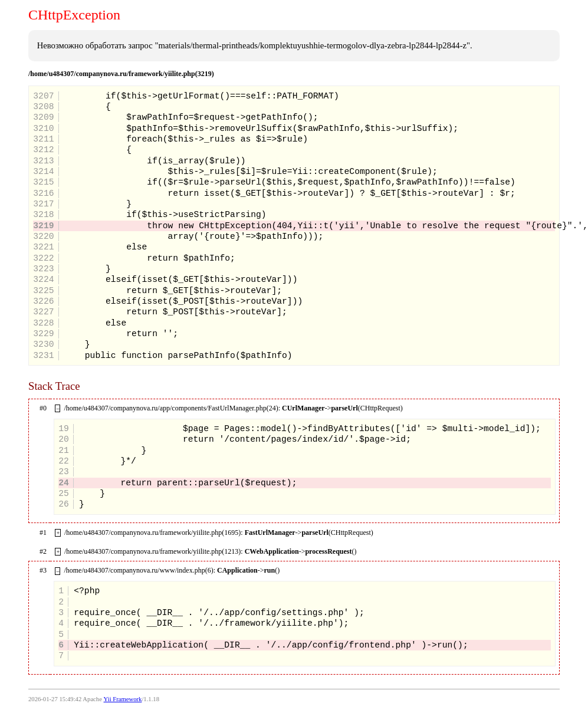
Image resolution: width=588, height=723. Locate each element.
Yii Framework (123, 699)
